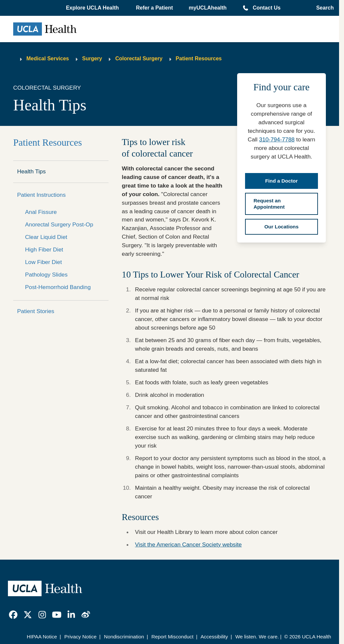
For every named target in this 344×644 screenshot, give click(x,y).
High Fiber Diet (44, 249)
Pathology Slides (46, 275)
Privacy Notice (80, 637)
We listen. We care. (257, 637)
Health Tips (31, 171)
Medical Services (48, 59)
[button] (93, 8)
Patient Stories (36, 311)
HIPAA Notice (42, 637)
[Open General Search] (323, 8)
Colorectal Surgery (139, 59)
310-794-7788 (277, 139)
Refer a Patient (154, 8)
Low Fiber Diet (44, 262)
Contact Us (266, 8)
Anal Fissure (41, 212)
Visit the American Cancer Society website (188, 544)
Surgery (92, 59)
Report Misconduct (172, 637)
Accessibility (214, 637)
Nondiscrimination (124, 637)
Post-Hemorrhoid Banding (58, 287)
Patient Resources (199, 59)
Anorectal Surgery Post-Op (59, 224)
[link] (13, 615)
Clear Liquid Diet (46, 237)
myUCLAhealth (208, 8)
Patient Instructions (41, 195)
